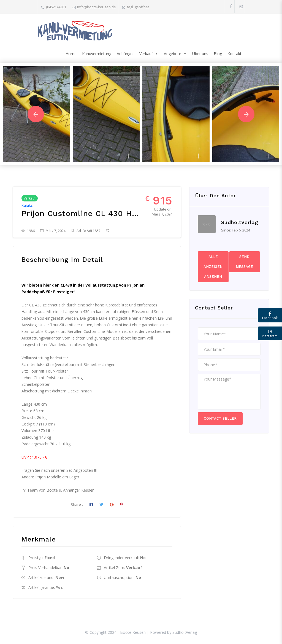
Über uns (200, 54)
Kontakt (234, 54)
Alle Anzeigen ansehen (213, 267)
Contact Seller (220, 418)
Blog (218, 54)
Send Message (244, 262)
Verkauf (149, 54)
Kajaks (27, 205)
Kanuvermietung (97, 54)
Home (71, 54)
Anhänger (125, 54)
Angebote (175, 54)
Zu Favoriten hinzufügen (130, 231)
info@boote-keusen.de (97, 7)
